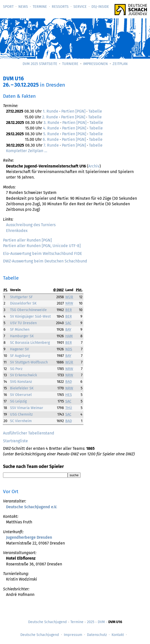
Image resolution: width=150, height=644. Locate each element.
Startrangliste (15, 441)
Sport (8, 7)
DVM (101, 622)
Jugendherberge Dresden (29, 537)
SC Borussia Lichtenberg (30, 343)
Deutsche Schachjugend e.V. (32, 507)
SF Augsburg (20, 356)
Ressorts (60, 7)
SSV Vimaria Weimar (27, 408)
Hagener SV (19, 349)
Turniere (70, 64)
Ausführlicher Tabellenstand (29, 433)
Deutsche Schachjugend (47, 622)
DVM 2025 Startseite (40, 64)
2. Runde (50, 117)
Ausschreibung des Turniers (31, 225)
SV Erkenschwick (23, 375)
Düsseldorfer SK (23, 303)
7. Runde (51, 145)
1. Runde (51, 111)
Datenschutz (97, 635)
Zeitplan (120, 64)
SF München (20, 330)
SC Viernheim (21, 421)
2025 (91, 622)
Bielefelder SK (22, 388)
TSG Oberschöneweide (28, 310)
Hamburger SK (22, 336)
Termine (40, 7)
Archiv (94, 166)
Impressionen (95, 64)
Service (80, 7)
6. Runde (51, 139)
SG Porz (16, 369)
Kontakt (118, 635)
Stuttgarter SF (21, 297)
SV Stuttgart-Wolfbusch (29, 362)
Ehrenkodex (17, 231)
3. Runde (51, 123)
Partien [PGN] (73, 111)
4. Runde (51, 128)
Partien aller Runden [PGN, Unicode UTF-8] (42, 246)
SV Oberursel (21, 395)
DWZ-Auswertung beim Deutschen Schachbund (45, 261)
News (23, 7)
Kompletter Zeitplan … (27, 151)
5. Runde (51, 134)
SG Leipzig (18, 401)
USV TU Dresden (23, 323)
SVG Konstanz (21, 382)
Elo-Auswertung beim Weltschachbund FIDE (43, 253)
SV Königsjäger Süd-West (30, 316)
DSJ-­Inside (100, 7)
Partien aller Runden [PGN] (27, 240)
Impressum (73, 635)
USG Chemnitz (21, 414)
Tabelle (95, 111)
